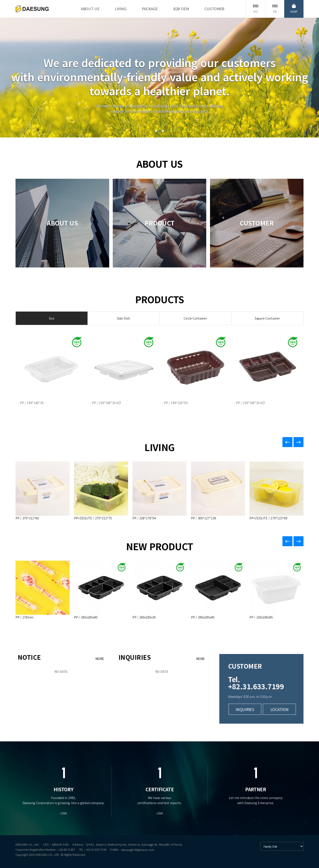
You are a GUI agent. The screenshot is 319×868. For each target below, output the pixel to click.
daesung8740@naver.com (138, 850)
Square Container (267, 318)
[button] (156, 131)
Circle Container (195, 318)
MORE (174, 659)
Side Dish (124, 318)
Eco (52, 318)
